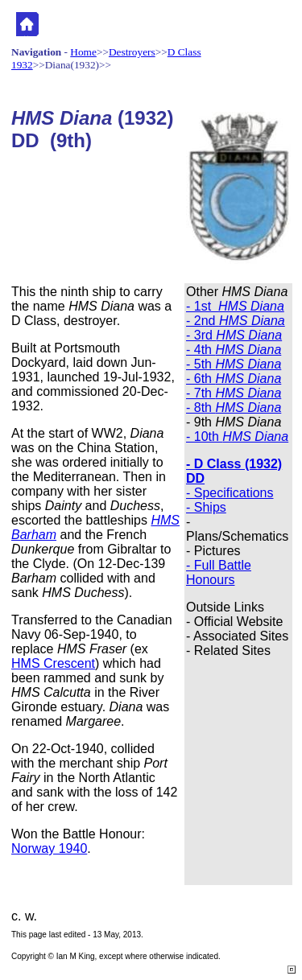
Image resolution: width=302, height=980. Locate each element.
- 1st (235, 306)
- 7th (234, 393)
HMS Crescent (53, 663)
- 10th (237, 436)
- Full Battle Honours (219, 572)
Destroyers (132, 52)
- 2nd (236, 321)
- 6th (234, 379)
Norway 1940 (49, 848)
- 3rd (234, 335)
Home (83, 52)
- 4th (234, 350)
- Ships (206, 507)
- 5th (234, 364)
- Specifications (230, 493)
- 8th (234, 408)
